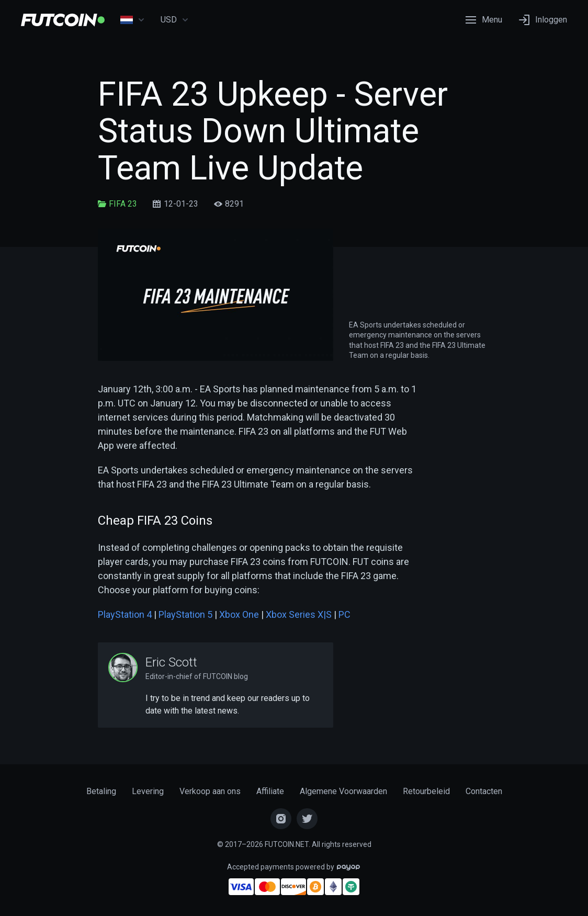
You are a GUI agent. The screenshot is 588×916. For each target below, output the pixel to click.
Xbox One (239, 614)
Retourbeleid (426, 791)
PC (344, 614)
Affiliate (270, 791)
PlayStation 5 (185, 614)
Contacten (484, 791)
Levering (148, 791)
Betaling (101, 791)
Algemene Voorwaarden (343, 791)
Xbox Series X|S (299, 614)
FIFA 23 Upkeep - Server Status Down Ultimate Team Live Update (273, 131)
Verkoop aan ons (210, 791)
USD (175, 20)
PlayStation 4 (125, 614)
